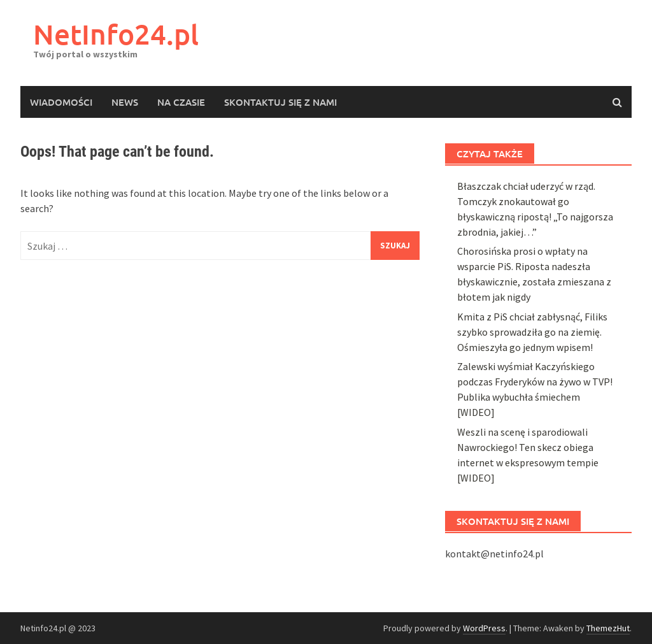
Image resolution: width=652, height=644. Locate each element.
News (125, 102)
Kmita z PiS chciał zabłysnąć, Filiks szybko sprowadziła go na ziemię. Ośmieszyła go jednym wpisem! (532, 614)
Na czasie (181, 102)
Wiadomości (61, 102)
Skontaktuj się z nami (280, 102)
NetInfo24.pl (116, 34)
